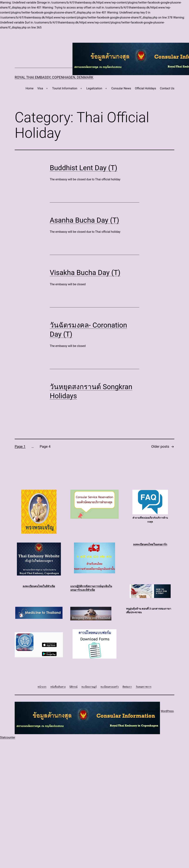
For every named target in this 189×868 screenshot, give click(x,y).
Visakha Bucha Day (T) (85, 273)
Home (29, 88)
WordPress (167, 711)
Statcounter (8, 737)
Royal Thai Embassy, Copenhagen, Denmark (54, 77)
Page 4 (45, 447)
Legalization (94, 88)
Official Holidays (145, 88)
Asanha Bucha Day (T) (84, 220)
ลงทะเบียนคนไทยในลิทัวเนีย (39, 586)
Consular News (121, 88)
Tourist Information (65, 88)
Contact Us (167, 88)
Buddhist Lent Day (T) (83, 168)
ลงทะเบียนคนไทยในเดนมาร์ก (150, 544)
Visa (40, 88)
